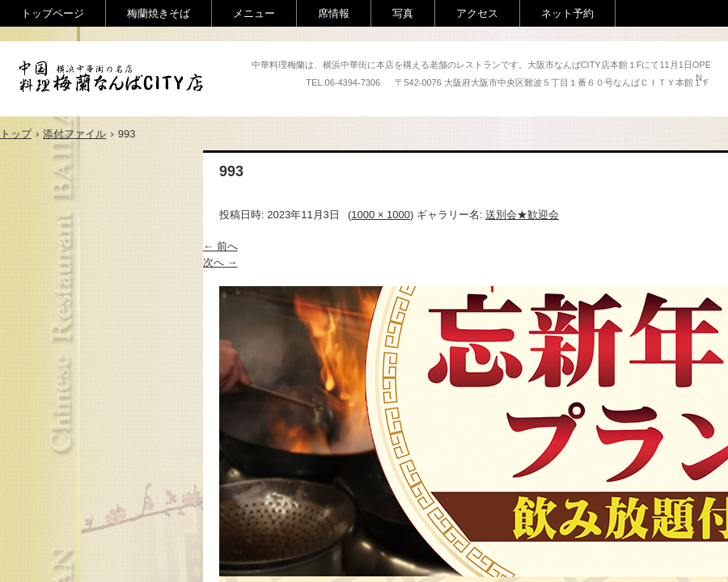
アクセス (477, 13)
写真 (403, 13)
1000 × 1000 (381, 215)
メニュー (254, 13)
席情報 (334, 13)
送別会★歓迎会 (522, 215)
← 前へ (220, 246)
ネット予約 (567, 13)
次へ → (220, 262)
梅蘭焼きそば (159, 13)
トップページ (53, 13)
